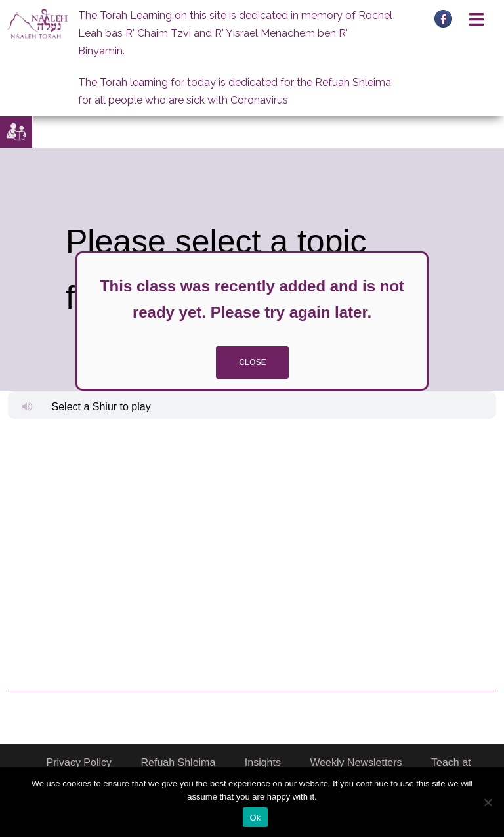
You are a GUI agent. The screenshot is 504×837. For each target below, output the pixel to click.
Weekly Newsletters (356, 762)
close (252, 362)
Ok (255, 818)
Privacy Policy (79, 762)
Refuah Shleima (178, 762)
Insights (263, 762)
